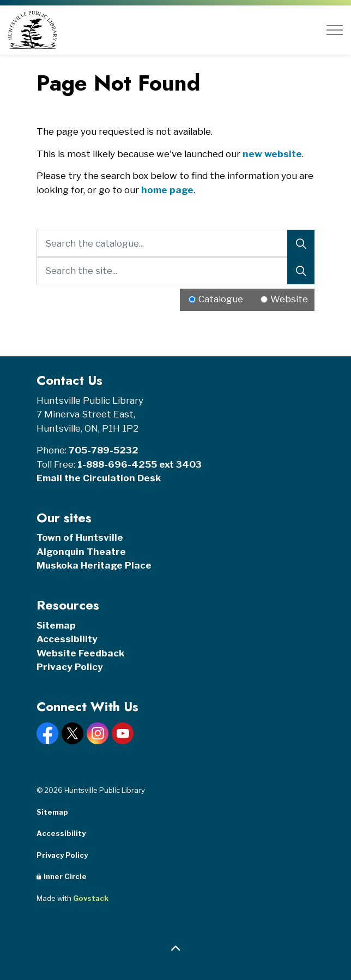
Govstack (91, 898)
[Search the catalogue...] (175, 243)
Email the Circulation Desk (99, 478)
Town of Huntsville (80, 537)
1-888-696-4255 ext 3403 (140, 464)
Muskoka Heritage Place (94, 565)
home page (167, 190)
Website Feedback (80, 653)
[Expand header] (335, 30)
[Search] (301, 243)
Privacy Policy (70, 667)
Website (289, 299)
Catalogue (221, 299)
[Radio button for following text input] (192, 299)
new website (272, 154)
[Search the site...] (175, 271)
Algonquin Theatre (81, 552)
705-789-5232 (104, 450)
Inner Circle (62, 876)
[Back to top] (175, 949)
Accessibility (67, 639)
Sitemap (56, 625)
